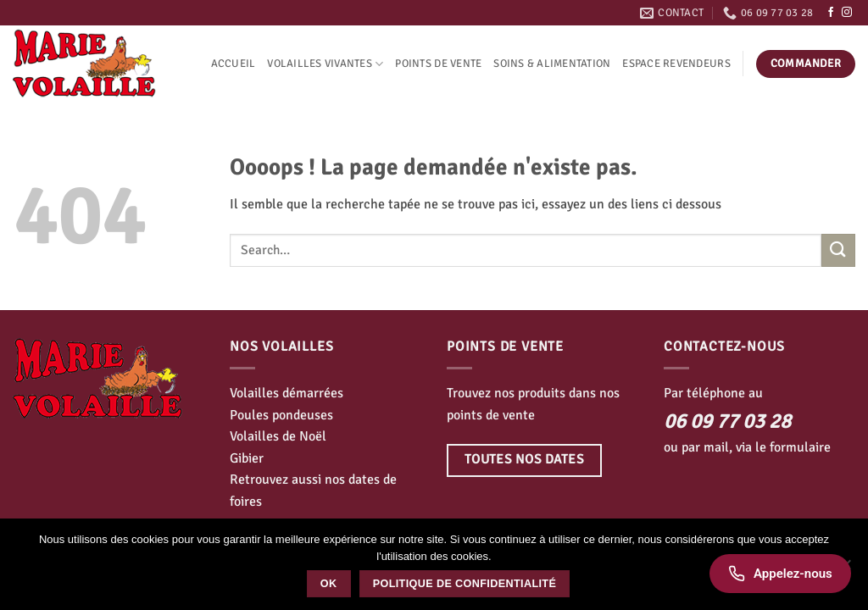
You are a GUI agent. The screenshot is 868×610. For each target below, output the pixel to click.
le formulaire (793, 447)
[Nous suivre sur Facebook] (831, 13)
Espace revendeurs (676, 64)
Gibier (247, 458)
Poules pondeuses (281, 415)
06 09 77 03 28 (727, 421)
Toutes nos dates (524, 459)
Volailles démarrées (287, 393)
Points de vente (438, 64)
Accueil (234, 64)
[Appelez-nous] (780, 574)
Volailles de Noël (278, 436)
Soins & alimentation (552, 64)
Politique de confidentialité (465, 584)
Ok (329, 584)
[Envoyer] (838, 250)
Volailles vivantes (325, 64)
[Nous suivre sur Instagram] (847, 13)
